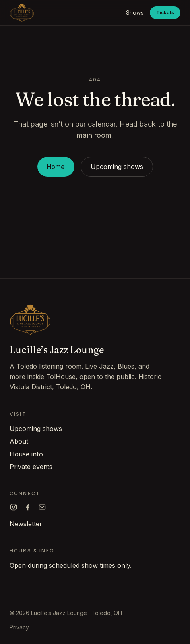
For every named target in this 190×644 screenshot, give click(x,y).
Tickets (165, 12)
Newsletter (26, 524)
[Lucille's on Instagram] (14, 507)
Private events (31, 467)
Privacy (19, 627)
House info (26, 454)
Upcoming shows (117, 167)
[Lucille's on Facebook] (28, 507)
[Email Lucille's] (42, 507)
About (19, 441)
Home (56, 167)
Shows (135, 12)
